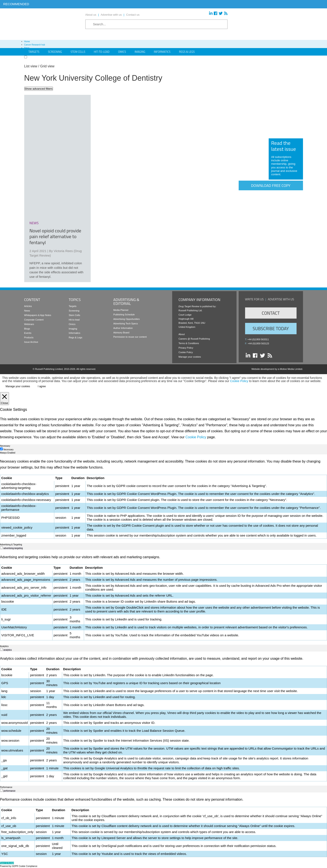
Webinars (29, 324)
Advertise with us (111, 15)
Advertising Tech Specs (126, 324)
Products (29, 337)
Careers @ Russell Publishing (194, 339)
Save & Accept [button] (7, 863)
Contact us (133, 15)
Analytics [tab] (4, 646)
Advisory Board (121, 333)
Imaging (140, 52)
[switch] (1, 548)
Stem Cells (78, 52)
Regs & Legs (187, 52)
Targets (73, 306)
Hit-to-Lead (102, 52)
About (182, 334)
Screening (74, 311)
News (27, 311)
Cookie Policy (186, 352)
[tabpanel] (163, 499)
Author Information (123, 328)
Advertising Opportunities (127, 319)
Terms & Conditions (189, 343)
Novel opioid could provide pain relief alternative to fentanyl (55, 237)
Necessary (8, 450)
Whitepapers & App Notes (38, 315)
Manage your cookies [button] (190, 357)
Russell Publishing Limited (49, 369)
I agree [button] (42, 386)
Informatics (162, 52)
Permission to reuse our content (130, 337)
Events (28, 333)
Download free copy (271, 185)
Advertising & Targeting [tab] (11, 545)
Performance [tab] (6, 787)
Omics (122, 52)
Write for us (254, 299)
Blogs (27, 329)
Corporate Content (34, 320)
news (34, 223)
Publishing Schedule (124, 315)
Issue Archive (31, 342)
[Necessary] (1, 449)
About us (91, 15)
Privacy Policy (186, 348)
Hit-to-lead (74, 320)
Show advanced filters (39, 89)
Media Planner (121, 310)
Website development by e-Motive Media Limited (277, 369)
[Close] (5, 399)
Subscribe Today (271, 328)
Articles (28, 306)
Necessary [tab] (5, 446)
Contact (271, 313)
